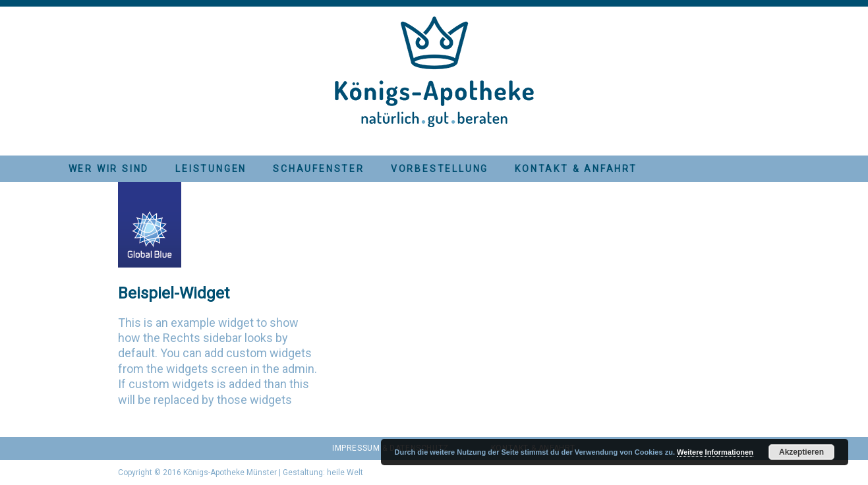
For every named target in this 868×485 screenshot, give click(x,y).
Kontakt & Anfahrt (576, 169)
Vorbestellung (440, 169)
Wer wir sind (109, 169)
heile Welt (345, 472)
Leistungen (211, 169)
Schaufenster (319, 169)
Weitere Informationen (715, 452)
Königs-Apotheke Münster (230, 472)
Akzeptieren (801, 452)
